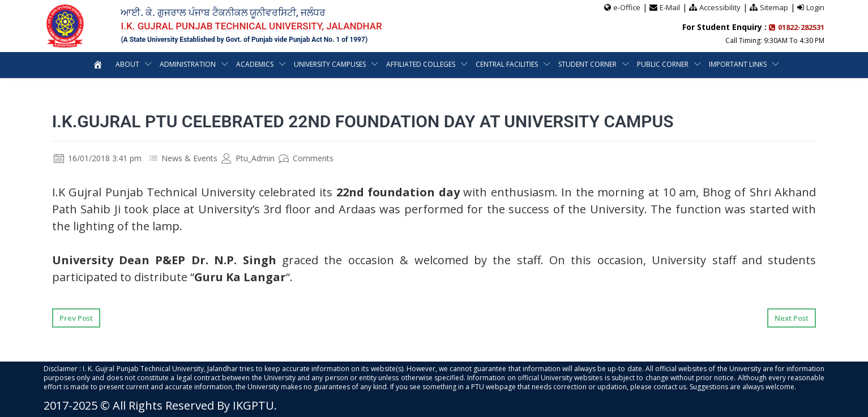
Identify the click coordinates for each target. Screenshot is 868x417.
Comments (306, 158)
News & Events (189, 158)
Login (815, 7)
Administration (188, 64)
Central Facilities (507, 64)
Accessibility (720, 7)
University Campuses (330, 64)
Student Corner (587, 64)
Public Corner (663, 64)
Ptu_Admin (248, 158)
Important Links (738, 64)
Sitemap (774, 7)
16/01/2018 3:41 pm (98, 158)
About (127, 64)
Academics (255, 64)
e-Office (627, 7)
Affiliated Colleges (421, 64)
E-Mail (670, 7)
